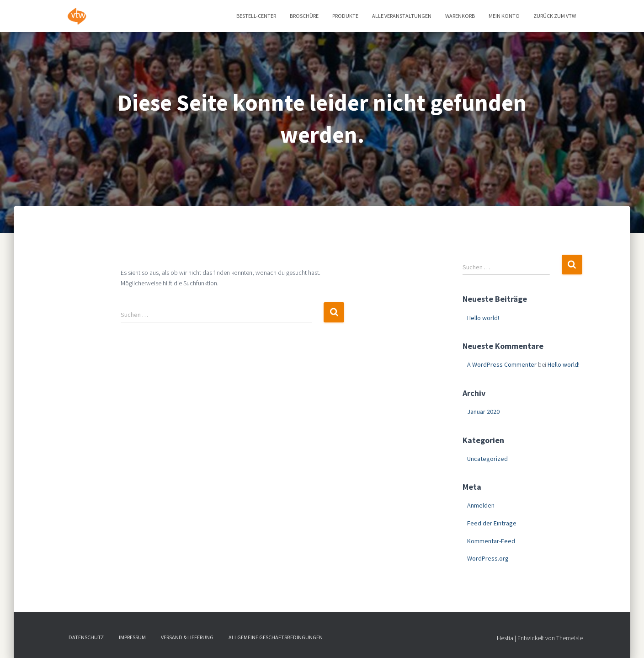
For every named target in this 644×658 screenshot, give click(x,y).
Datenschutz (86, 637)
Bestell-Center (256, 16)
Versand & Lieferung (187, 637)
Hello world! (483, 318)
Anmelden (481, 505)
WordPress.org (488, 558)
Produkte (345, 16)
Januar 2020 (483, 412)
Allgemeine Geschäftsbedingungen (276, 637)
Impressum (132, 637)
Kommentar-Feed (491, 541)
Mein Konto (504, 16)
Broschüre (304, 16)
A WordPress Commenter (502, 364)
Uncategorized (487, 459)
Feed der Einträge (492, 523)
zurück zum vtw (555, 16)
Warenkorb (460, 16)
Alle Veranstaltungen (402, 16)
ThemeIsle (569, 638)
